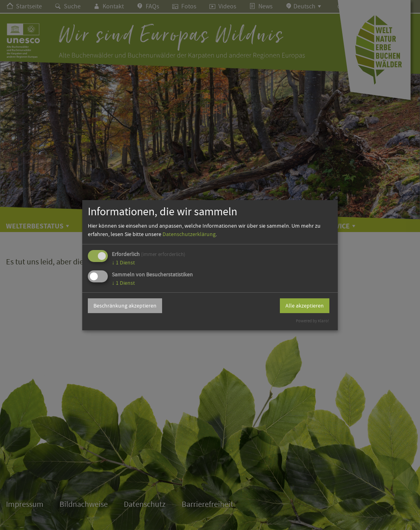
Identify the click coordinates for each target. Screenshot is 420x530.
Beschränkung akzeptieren (125, 306)
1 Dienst (123, 262)
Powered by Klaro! (312, 321)
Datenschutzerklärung (189, 234)
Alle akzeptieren (305, 306)
